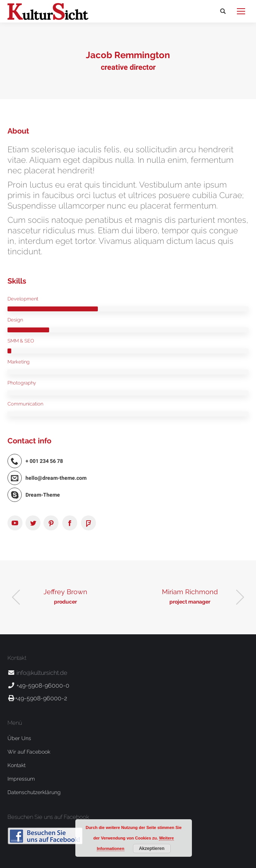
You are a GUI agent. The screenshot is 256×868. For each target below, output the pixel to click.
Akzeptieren (152, 848)
